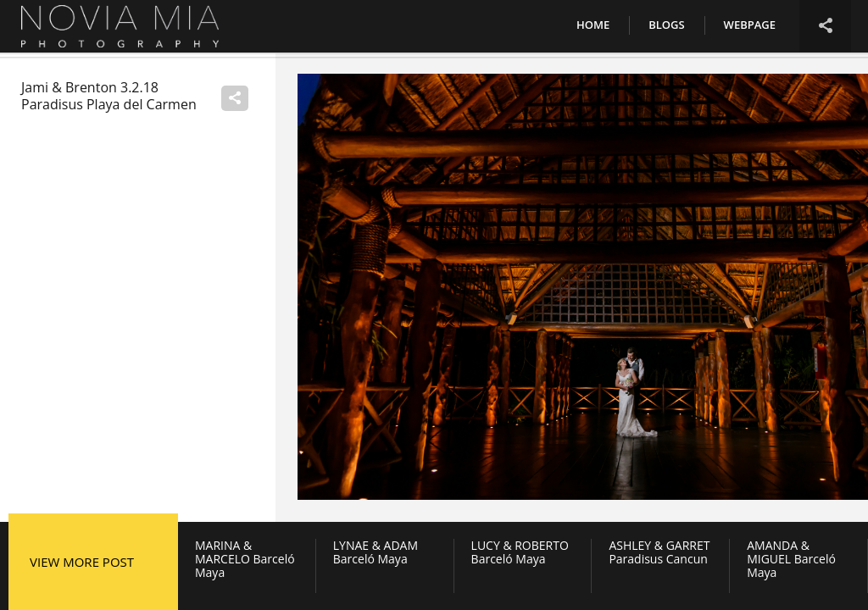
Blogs (666, 25)
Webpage (750, 25)
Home (593, 25)
